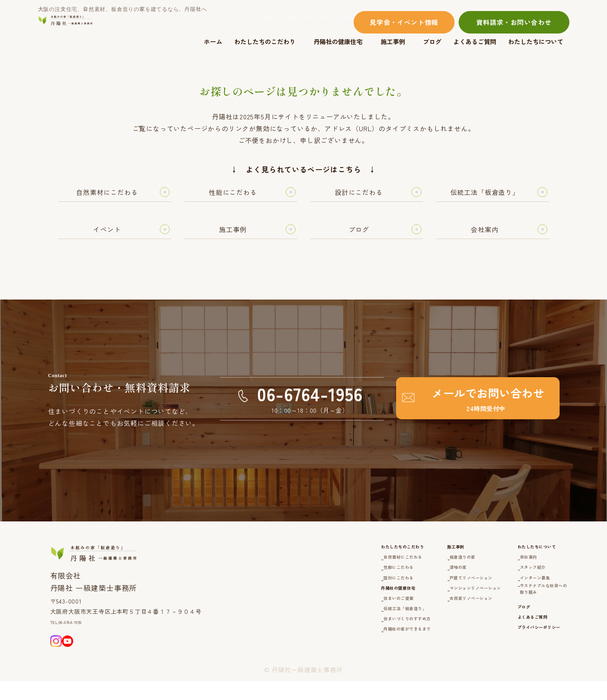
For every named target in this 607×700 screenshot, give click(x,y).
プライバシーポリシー (525, 662)
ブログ (432, 41)
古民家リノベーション (431, 616)
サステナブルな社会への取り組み (532, 609)
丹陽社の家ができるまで (343, 660)
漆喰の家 (411, 580)
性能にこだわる (330, 580)
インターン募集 (519, 592)
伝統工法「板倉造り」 (340, 635)
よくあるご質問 (475, 41)
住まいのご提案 (330, 623)
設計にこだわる (330, 592)
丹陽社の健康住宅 (338, 41)
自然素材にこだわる (336, 567)
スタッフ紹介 (516, 580)
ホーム (213, 41)
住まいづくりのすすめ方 (343, 647)
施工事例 (393, 41)
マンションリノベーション (437, 605)
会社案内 (509, 567)
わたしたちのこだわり (265, 41)
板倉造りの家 (418, 567)
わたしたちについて (536, 41)
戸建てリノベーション (431, 592)
